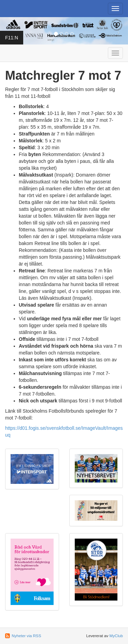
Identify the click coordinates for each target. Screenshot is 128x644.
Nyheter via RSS (26, 636)
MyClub (116, 636)
